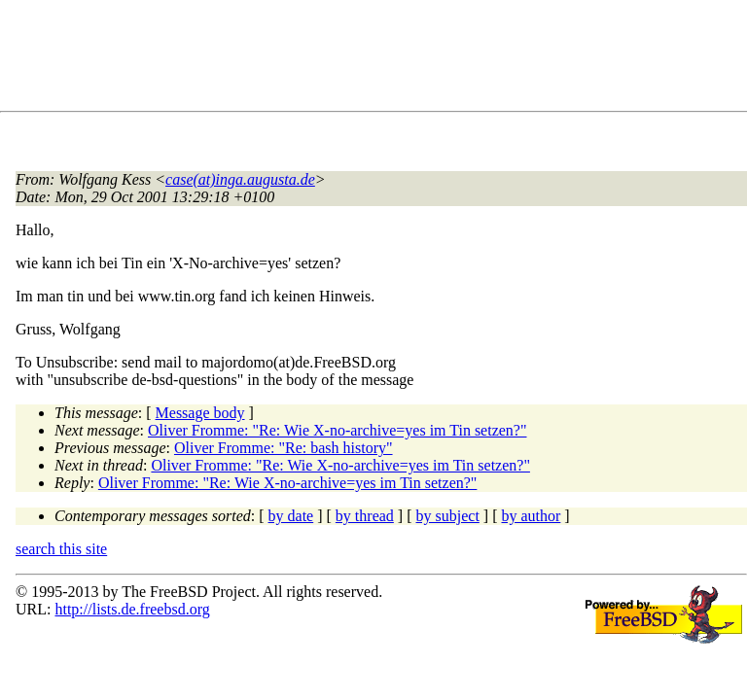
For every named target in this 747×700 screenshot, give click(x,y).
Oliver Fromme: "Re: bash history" (284, 448)
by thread (365, 516)
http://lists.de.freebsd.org (132, 609)
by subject (448, 516)
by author (531, 516)
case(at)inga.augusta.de (240, 179)
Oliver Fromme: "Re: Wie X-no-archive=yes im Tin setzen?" (338, 430)
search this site (61, 549)
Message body (200, 413)
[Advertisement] (370, 59)
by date (291, 516)
